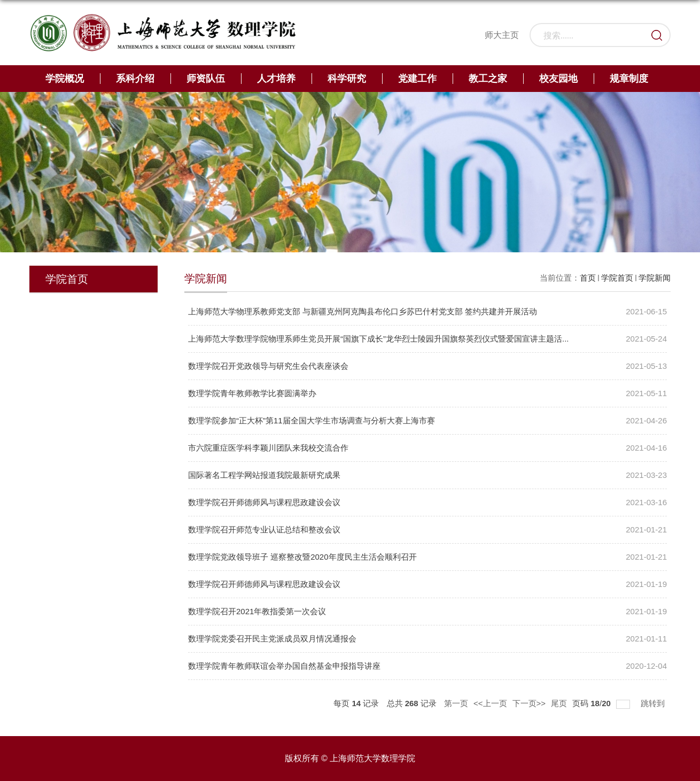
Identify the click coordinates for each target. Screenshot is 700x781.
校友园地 (558, 79)
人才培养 (276, 79)
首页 (588, 278)
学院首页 (617, 278)
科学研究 (347, 79)
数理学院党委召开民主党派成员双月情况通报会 (272, 639)
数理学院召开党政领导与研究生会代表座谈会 (268, 366)
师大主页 (502, 35)
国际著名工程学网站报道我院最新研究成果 (264, 475)
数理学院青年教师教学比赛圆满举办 (252, 393)
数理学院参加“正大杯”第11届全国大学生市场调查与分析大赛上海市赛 (312, 420)
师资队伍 (206, 79)
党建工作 (417, 79)
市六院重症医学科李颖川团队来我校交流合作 (268, 448)
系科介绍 (135, 79)
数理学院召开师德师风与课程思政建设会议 (264, 502)
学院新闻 (655, 278)
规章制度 (629, 79)
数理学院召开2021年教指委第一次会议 (257, 611)
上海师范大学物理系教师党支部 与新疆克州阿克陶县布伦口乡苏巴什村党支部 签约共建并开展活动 (363, 311)
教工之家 (488, 79)
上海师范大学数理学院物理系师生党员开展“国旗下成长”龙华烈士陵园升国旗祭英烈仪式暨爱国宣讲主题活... (379, 339)
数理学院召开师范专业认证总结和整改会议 (264, 529)
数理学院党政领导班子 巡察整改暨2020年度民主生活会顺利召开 (302, 557)
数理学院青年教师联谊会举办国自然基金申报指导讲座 (284, 666)
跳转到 (654, 703)
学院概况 (65, 79)
